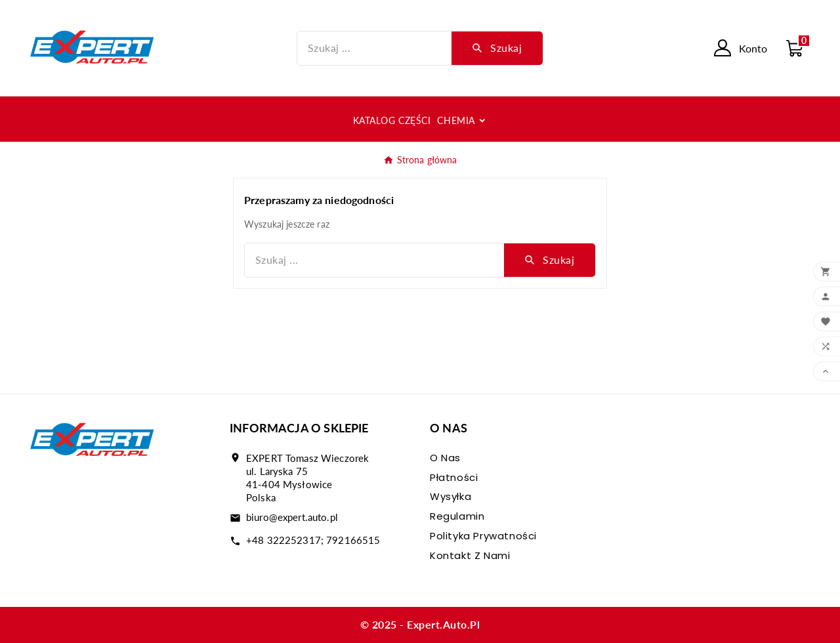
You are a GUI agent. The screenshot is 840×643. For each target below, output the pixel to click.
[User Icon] (741, 48)
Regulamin (457, 516)
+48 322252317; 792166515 (313, 540)
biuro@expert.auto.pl (292, 517)
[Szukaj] (375, 48)
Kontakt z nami (470, 555)
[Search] (497, 48)
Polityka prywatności (483, 536)
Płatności (454, 477)
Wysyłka (451, 496)
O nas (445, 458)
